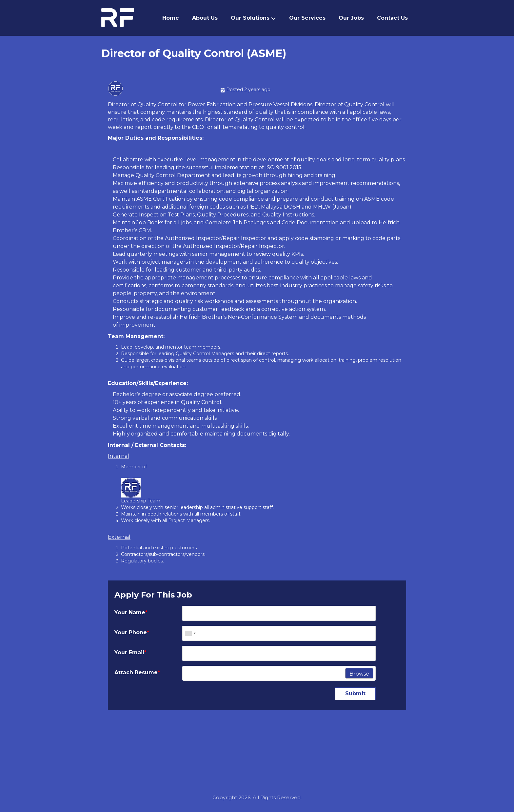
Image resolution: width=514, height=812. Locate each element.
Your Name (131, 613)
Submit (355, 694)
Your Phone (132, 633)
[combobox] (190, 634)
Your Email (130, 653)
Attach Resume (137, 673)
